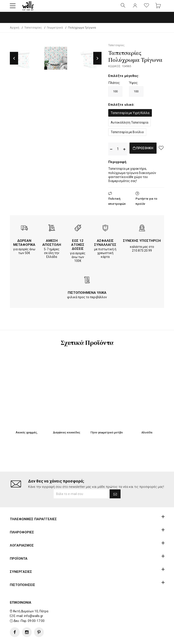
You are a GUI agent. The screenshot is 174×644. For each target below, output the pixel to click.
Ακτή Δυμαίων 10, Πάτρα (31, 597)
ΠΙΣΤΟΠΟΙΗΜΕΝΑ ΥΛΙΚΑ (87, 296)
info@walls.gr (34, 602)
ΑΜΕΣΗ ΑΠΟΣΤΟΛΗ (52, 246)
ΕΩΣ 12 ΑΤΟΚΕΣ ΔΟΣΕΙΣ (78, 248)
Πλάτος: (114, 87)
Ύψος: (134, 87)
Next (97, 62)
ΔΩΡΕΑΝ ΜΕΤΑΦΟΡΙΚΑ (24, 246)
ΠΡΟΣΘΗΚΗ (148, 153)
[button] (13, 8)
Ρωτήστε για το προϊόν (146, 205)
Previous (14, 62)
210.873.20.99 (142, 254)
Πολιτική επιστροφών (117, 205)
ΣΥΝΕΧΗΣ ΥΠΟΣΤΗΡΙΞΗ (142, 244)
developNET (124, 638)
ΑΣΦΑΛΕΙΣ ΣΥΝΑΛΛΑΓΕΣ (105, 246)
